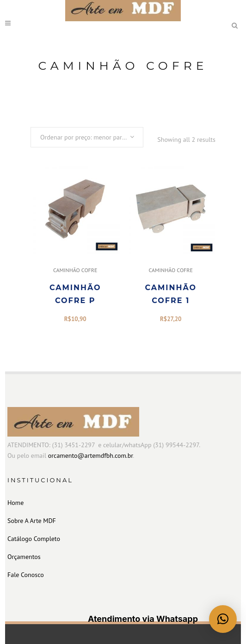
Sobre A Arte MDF (32, 521)
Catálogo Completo (34, 539)
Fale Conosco (26, 575)
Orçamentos (24, 557)
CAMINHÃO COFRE (75, 270)
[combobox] (87, 137)
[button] (223, 619)
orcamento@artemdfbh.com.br (90, 456)
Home (15, 503)
